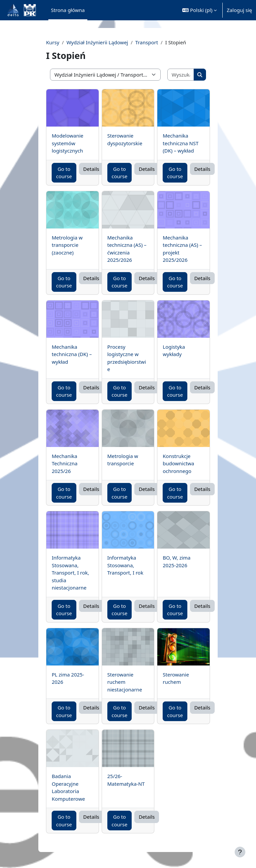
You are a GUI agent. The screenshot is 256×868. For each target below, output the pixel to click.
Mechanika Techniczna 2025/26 (64, 463)
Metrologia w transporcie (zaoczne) (67, 245)
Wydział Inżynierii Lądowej (97, 42)
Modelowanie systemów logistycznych (67, 143)
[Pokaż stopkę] (240, 852)
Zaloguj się (239, 10)
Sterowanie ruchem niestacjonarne (125, 682)
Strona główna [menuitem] (68, 10)
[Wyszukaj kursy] (181, 75)
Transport (147, 42)
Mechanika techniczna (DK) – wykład (72, 354)
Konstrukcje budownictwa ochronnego (178, 463)
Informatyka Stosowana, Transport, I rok (125, 565)
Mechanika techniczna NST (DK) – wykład (180, 143)
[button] (199, 10)
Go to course (64, 173)
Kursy (53, 42)
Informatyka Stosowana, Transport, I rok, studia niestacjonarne (70, 573)
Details (91, 169)
